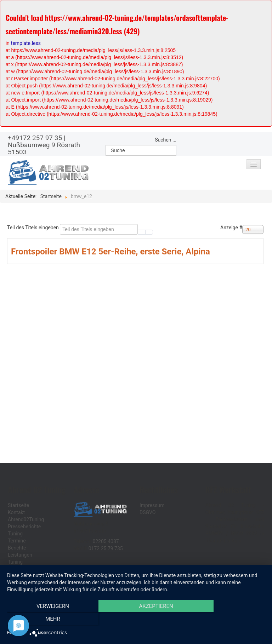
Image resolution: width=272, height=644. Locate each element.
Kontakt (16, 512)
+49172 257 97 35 (35, 138)
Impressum (152, 505)
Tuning (15, 534)
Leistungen (20, 555)
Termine (17, 541)
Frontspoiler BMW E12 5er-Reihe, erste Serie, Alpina (110, 252)
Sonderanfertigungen (31, 569)
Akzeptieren (136, 620)
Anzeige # (231, 228)
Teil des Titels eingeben (33, 228)
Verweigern (46, 620)
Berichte (17, 548)
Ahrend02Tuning (26, 519)
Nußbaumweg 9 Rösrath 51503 (44, 148)
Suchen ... (166, 140)
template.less (26, 43)
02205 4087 (106, 541)
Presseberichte (24, 527)
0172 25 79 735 (106, 548)
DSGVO (148, 512)
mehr (226, 620)
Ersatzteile (19, 576)
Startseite (18, 505)
